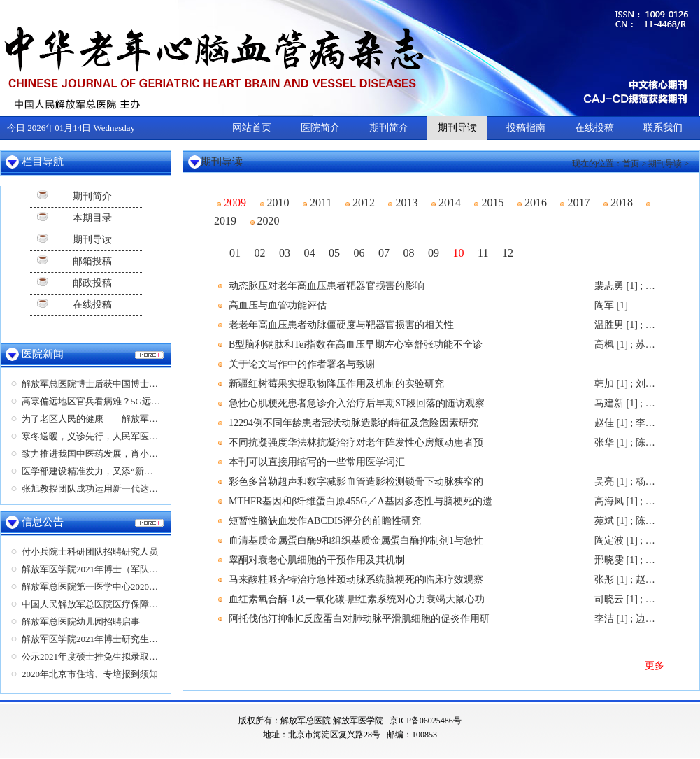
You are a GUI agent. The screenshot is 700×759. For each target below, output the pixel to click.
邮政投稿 (92, 283)
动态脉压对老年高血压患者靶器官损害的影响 (327, 286)
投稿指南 (526, 128)
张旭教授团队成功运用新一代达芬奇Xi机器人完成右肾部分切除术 (153, 489)
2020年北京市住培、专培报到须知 (90, 674)
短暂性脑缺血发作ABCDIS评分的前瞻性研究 (325, 521)
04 (310, 253)
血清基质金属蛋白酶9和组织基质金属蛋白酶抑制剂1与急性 (356, 540)
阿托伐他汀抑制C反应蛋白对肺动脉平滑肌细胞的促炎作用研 (359, 619)
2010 (275, 203)
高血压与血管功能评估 (278, 305)
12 (508, 253)
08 (409, 253)
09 (434, 253)
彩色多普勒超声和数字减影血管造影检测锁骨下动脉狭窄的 (356, 482)
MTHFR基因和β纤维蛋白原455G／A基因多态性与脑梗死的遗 (360, 501)
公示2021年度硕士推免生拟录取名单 (94, 657)
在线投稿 (594, 128)
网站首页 (252, 128)
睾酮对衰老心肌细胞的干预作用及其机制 (317, 560)
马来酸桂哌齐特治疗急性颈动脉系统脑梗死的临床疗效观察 (356, 580)
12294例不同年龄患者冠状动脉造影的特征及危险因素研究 (353, 423)
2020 (265, 221)
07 (384, 253)
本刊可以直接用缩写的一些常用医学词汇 (317, 462)
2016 (532, 203)
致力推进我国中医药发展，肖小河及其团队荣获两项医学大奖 (144, 454)
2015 (489, 203)
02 (260, 253)
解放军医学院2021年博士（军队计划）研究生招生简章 (131, 569)
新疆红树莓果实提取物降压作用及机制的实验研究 (336, 384)
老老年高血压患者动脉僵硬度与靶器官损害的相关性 (341, 325)
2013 (403, 203)
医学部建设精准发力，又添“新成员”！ (99, 471)
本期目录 (92, 218)
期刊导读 (457, 128)
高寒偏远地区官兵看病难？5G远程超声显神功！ (118, 401)
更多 (655, 666)
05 (334, 253)
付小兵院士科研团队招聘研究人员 (90, 552)
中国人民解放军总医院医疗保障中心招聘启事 (113, 604)
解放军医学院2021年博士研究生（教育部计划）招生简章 (135, 639)
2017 (575, 203)
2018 (618, 203)
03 (285, 253)
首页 (631, 164)
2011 (317, 203)
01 (235, 253)
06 (359, 253)
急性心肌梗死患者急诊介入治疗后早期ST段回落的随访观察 (357, 403)
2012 (360, 203)
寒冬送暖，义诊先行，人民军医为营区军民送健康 (122, 436)
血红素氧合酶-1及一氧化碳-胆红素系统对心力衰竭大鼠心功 (357, 599)
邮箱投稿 (92, 261)
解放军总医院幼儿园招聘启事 (81, 622)
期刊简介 (389, 128)
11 (483, 253)
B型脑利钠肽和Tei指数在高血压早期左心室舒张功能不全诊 (356, 345)
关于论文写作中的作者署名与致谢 (302, 364)
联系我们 (663, 128)
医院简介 (320, 128)
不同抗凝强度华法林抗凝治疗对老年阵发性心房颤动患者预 (356, 442)
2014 (446, 203)
